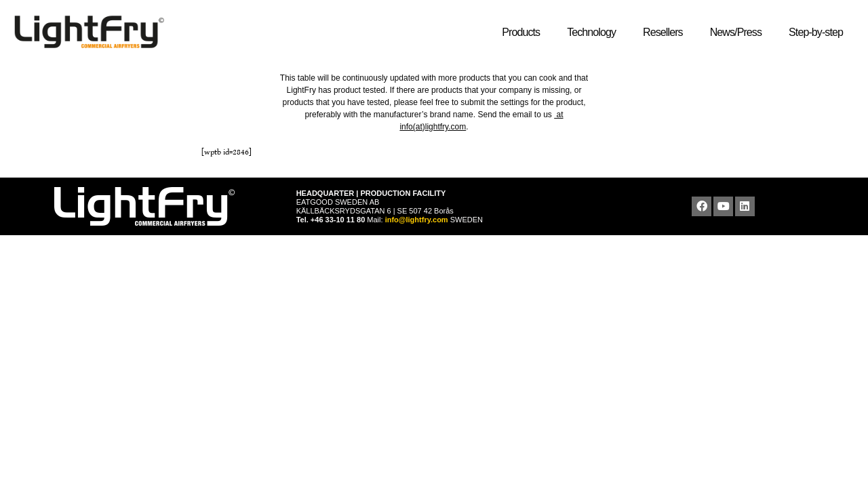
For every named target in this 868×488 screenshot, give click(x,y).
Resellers (666, 33)
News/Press (739, 33)
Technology (595, 33)
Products (524, 33)
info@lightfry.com (418, 220)
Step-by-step (819, 33)
